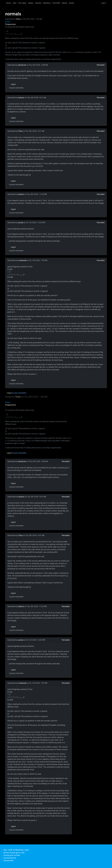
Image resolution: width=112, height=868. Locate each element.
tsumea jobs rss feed (12, 855)
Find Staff (56, 3)
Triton (18, 19)
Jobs (14, 3)
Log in (104, 3)
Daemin (21, 194)
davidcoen (22, 65)
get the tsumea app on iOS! (14, 853)
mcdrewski (22, 260)
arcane (21, 223)
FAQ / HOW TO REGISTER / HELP (16, 850)
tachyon (21, 98)
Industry (38, 3)
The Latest (22, 3)
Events (71, 3)
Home (8, 3)
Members (47, 3)
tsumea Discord (10, 858)
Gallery (31, 3)
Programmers (10, 24)
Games (64, 3)
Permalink (101, 65)
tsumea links (8, 861)
